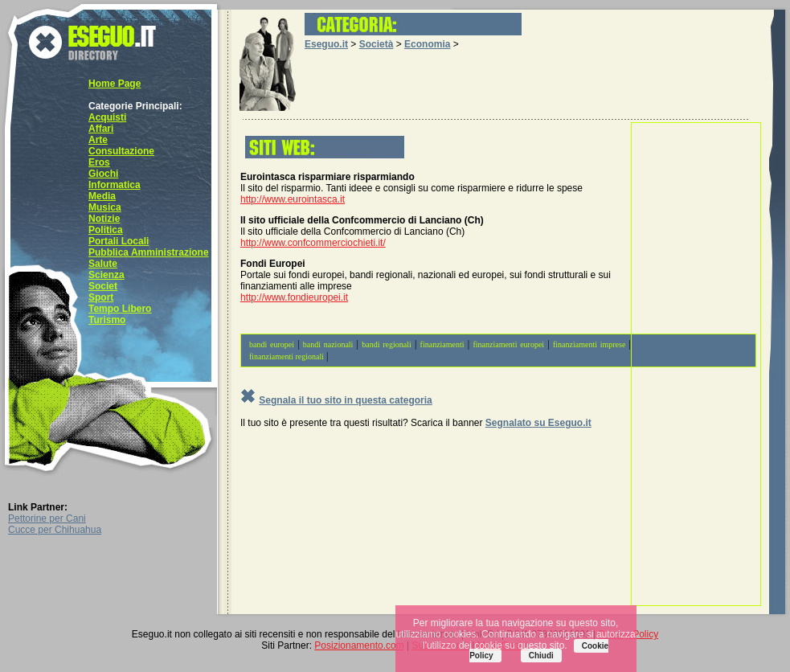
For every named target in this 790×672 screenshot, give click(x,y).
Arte (98, 140)
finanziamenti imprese (589, 344)
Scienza (106, 275)
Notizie (104, 219)
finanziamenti (442, 344)
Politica (106, 230)
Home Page (115, 84)
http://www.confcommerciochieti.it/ (313, 243)
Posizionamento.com (359, 645)
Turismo (107, 320)
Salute (103, 264)
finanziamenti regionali (287, 356)
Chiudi (541, 656)
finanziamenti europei (508, 344)
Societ (103, 286)
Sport (101, 297)
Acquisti (107, 117)
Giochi (103, 174)
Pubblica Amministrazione (149, 252)
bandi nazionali (328, 344)
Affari (101, 129)
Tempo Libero (120, 309)
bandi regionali (387, 344)
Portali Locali (119, 241)
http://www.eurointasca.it (293, 199)
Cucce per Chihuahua (55, 530)
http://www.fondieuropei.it (294, 297)
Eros (99, 162)
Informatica (115, 185)
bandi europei (272, 344)
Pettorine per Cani (47, 518)
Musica (105, 207)
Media (102, 196)
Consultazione (121, 151)
